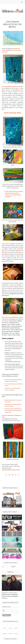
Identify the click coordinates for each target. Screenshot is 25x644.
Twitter (16, 627)
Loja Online (8, 341)
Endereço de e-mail (6, 607)
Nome (4, 611)
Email (5, 627)
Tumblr (16, 632)
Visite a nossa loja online (12, 113)
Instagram (5, 632)
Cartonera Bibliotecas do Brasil (10, 86)
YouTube (10, 627)
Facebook (10, 632)
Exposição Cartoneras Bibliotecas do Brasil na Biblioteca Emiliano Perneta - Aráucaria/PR (14, 410)
